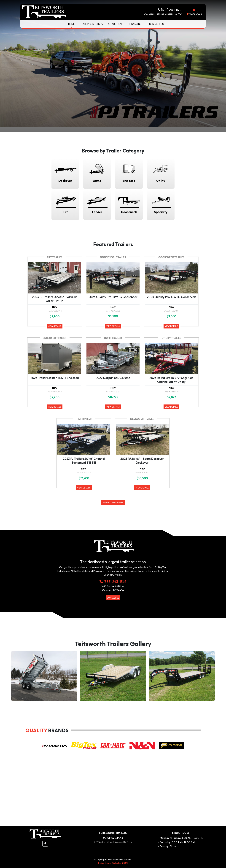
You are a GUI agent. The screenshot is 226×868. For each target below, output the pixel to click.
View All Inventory (113, 502)
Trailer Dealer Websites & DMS (113, 863)
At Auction (115, 24)
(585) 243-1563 (113, 582)
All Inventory (91, 24)
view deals (193, 14)
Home (71, 24)
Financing (135, 24)
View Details (55, 326)
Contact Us (157, 24)
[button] (17, 64)
